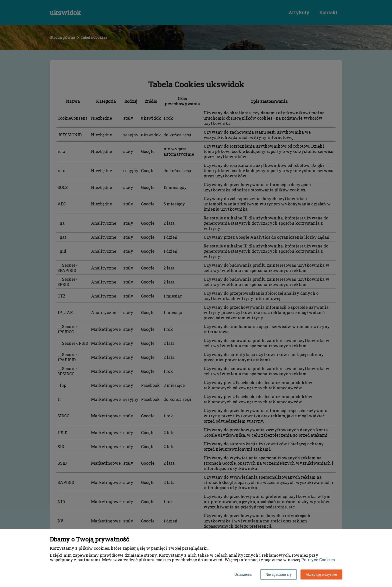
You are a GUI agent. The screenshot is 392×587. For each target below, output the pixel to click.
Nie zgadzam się (278, 574)
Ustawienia (243, 574)
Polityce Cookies (318, 560)
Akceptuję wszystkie (321, 574)
